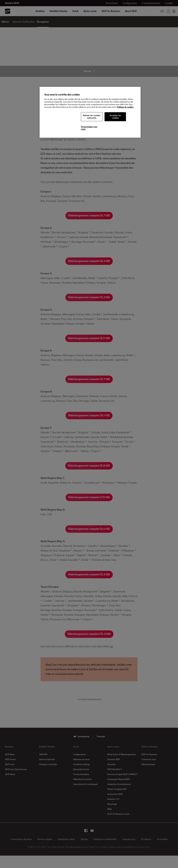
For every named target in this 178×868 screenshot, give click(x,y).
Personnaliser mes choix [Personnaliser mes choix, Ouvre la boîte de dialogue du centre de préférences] (89, 128)
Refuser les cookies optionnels (92, 117)
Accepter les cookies (115, 117)
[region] (90, 112)
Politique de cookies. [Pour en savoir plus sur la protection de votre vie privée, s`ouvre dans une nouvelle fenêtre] (125, 107)
